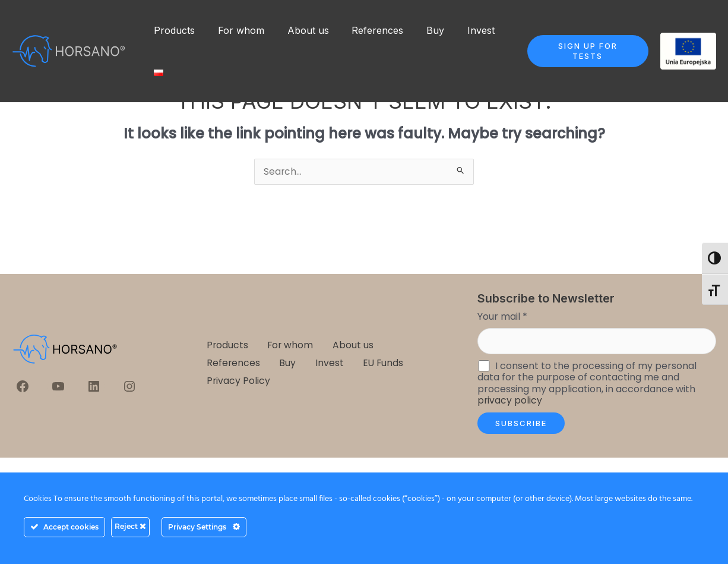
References (364, 30)
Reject (130, 526)
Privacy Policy (238, 380)
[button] (582, 51)
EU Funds (379, 363)
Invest (459, 30)
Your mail (502, 316)
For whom (235, 30)
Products (172, 30)
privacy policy (510, 401)
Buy (417, 30)
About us (298, 30)
